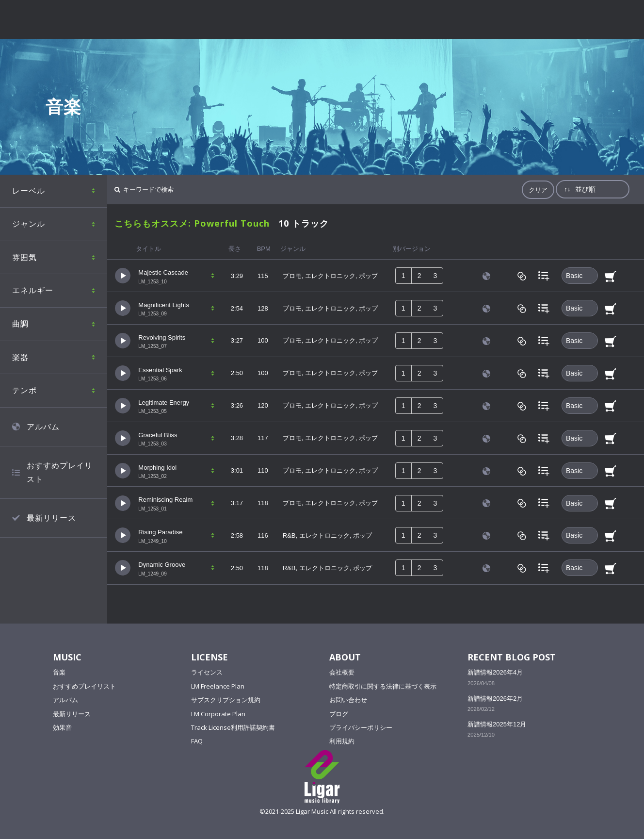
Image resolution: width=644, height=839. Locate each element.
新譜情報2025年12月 (497, 724)
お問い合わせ (348, 700)
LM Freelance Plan (218, 686)
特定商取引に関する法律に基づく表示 (383, 686)
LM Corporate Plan (218, 714)
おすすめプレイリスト (84, 686)
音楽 (59, 672)
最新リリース (72, 714)
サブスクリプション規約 (226, 700)
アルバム (65, 700)
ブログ (339, 714)
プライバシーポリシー (361, 727)
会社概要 (342, 672)
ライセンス (207, 672)
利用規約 (342, 741)
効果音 (62, 727)
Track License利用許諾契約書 (233, 727)
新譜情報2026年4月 (495, 672)
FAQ (197, 741)
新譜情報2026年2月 (495, 699)
